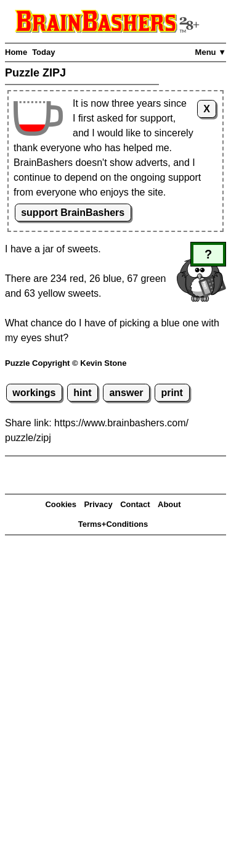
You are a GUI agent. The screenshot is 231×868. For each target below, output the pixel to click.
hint (82, 393)
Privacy (98, 504)
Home (16, 52)
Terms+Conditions (113, 524)
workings (34, 393)
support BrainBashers (73, 213)
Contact (135, 504)
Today (43, 52)
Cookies (61, 504)
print (172, 393)
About (169, 504)
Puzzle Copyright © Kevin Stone (66, 363)
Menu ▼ (211, 52)
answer (126, 393)
